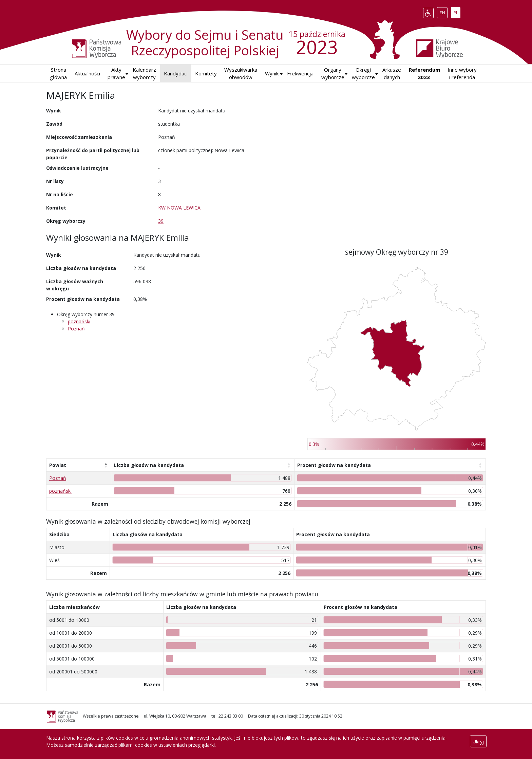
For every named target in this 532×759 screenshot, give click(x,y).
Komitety (206, 73)
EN (444, 12)
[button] (272, 74)
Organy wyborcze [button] (333, 74)
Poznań (76, 329)
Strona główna (58, 74)
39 (161, 221)
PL (457, 12)
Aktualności (87, 73)
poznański (79, 321)
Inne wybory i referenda (462, 74)
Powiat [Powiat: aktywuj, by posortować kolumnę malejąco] (58, 465)
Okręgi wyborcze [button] (363, 74)
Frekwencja (300, 73)
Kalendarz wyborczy (144, 74)
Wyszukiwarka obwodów (241, 74)
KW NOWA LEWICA (179, 208)
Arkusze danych (392, 74)
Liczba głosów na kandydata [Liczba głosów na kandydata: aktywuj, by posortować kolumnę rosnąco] (149, 465)
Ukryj (478, 742)
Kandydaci (176, 73)
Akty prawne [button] (116, 74)
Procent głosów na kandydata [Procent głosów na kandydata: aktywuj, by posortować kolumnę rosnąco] (334, 465)
